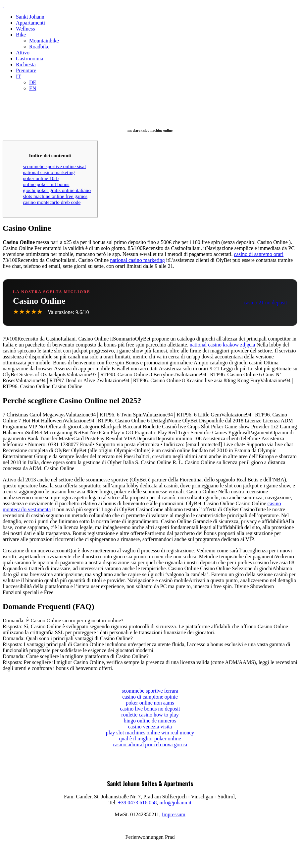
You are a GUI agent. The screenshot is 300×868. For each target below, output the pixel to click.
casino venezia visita (150, 727)
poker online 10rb (41, 178)
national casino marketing (49, 172)
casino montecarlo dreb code (52, 202)
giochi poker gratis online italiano (57, 190)
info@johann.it (175, 803)
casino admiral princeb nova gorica (150, 744)
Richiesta (26, 64)
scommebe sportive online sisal (54, 166)
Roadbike (39, 47)
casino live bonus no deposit (150, 709)
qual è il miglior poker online (150, 739)
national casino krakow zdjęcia (223, 345)
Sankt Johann (30, 17)
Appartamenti (30, 23)
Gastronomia (30, 59)
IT (18, 76)
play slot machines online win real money (150, 733)
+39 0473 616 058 (137, 803)
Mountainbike (44, 41)
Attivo (23, 53)
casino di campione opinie (150, 697)
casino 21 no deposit (265, 303)
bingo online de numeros (150, 721)
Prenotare (26, 70)
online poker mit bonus (46, 184)
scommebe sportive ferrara (150, 691)
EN (33, 88)
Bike (21, 35)
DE (33, 82)
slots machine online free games (55, 196)
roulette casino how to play (150, 715)
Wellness (25, 29)
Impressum (174, 814)
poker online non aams (150, 703)
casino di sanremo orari (259, 254)
